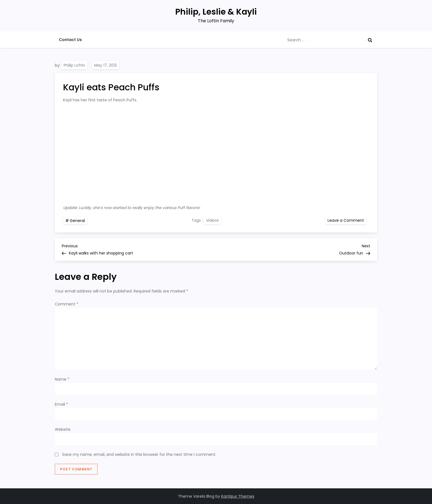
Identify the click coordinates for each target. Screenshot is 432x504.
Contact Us (70, 40)
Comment (67, 304)
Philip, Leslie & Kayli (216, 12)
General (77, 221)
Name (62, 379)
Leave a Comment (347, 220)
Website (63, 429)
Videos (212, 220)
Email (61, 404)
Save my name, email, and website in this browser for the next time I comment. (139, 454)
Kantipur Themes (238, 496)
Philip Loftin (74, 65)
